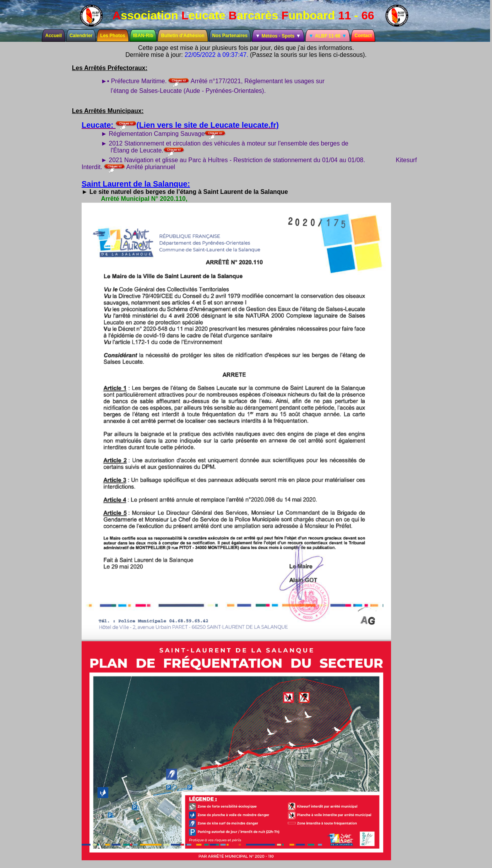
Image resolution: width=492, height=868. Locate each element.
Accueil (54, 36)
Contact (363, 36)
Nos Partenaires (230, 36)
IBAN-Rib (143, 36)
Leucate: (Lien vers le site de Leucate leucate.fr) (180, 125)
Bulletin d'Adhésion (183, 36)
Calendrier (81, 36)
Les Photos (113, 36)
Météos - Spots (278, 36)
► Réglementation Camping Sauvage (163, 134)
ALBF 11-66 (328, 36)
